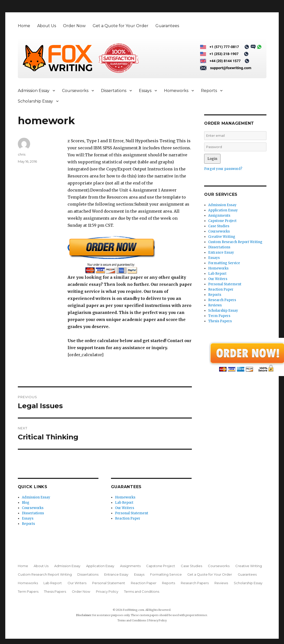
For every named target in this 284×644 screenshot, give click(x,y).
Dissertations (114, 91)
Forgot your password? (223, 169)
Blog (26, 503)
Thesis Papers (220, 321)
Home (24, 26)
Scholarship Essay (35, 101)
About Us (47, 26)
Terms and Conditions (142, 591)
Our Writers (125, 508)
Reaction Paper (128, 518)
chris (22, 154)
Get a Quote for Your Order (121, 26)
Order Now (74, 26)
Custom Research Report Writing (235, 242)
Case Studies (219, 226)
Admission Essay (34, 91)
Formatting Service (224, 263)
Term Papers (219, 316)
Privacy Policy (107, 591)
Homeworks (176, 91)
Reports (209, 91)
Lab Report (124, 503)
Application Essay (223, 210)
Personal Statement (132, 513)
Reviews (215, 305)
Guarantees (167, 26)
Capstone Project (222, 221)
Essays (145, 91)
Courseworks (75, 91)
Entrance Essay (221, 252)
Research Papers (222, 300)
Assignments (219, 216)
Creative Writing (222, 237)
